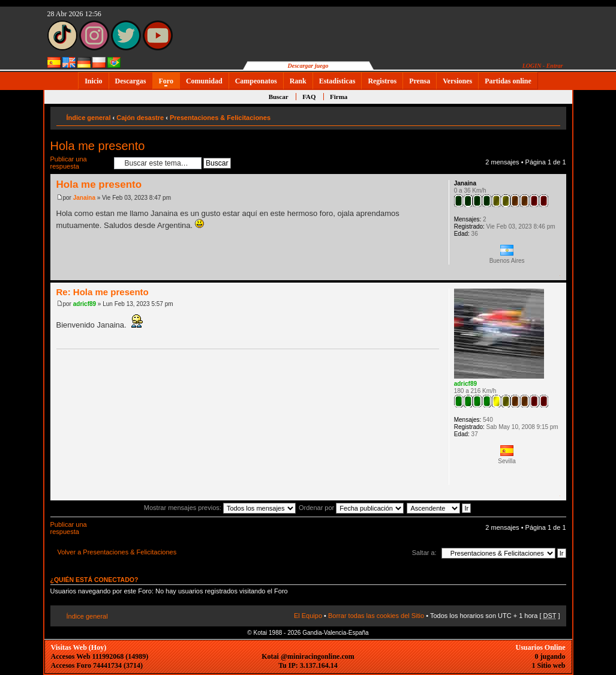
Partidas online (508, 81)
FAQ (309, 97)
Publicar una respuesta (79, 163)
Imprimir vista (533, 115)
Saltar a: (424, 553)
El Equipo (308, 616)
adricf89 (85, 304)
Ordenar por (351, 508)
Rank (298, 81)
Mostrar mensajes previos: (220, 508)
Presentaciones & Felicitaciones (220, 118)
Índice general (89, 118)
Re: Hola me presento (103, 292)
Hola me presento (98, 146)
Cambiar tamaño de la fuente (552, 115)
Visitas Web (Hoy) (79, 647)
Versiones (457, 81)
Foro (166, 81)
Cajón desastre (140, 118)
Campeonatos (256, 81)
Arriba (557, 274)
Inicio (93, 81)
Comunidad (204, 81)
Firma (339, 97)
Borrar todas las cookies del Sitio (376, 616)
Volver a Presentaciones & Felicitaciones (117, 552)
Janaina (84, 198)
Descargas (131, 81)
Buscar (279, 97)
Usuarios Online (540, 647)
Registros (382, 81)
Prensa (420, 81)
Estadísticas (337, 81)
